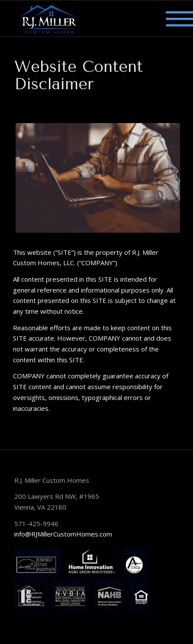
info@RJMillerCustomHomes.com (63, 534)
